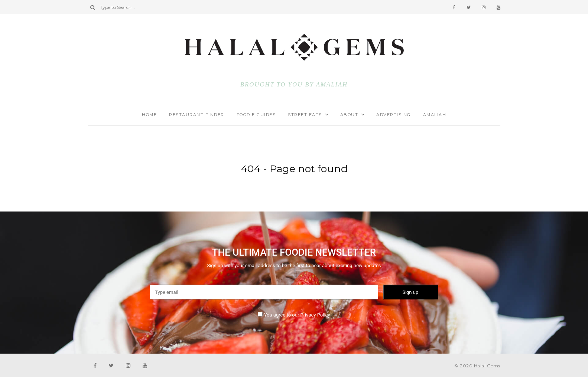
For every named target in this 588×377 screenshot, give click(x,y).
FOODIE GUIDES (256, 115)
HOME (149, 115)
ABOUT (349, 115)
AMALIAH (332, 84)
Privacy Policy (315, 315)
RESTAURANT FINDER (197, 115)
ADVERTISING (394, 115)
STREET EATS (305, 115)
